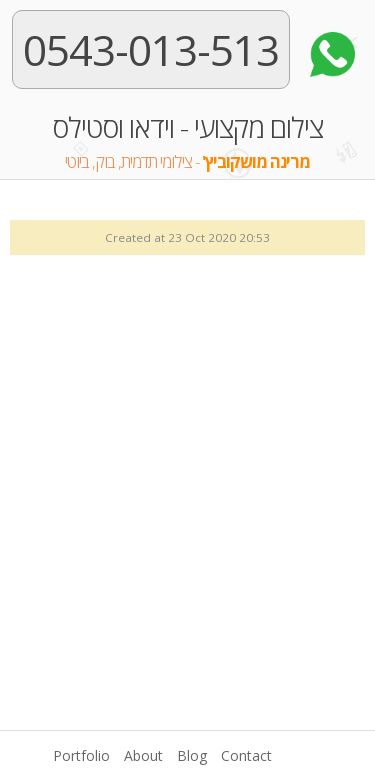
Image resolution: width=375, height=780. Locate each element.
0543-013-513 (151, 49)
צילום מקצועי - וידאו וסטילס (187, 143)
